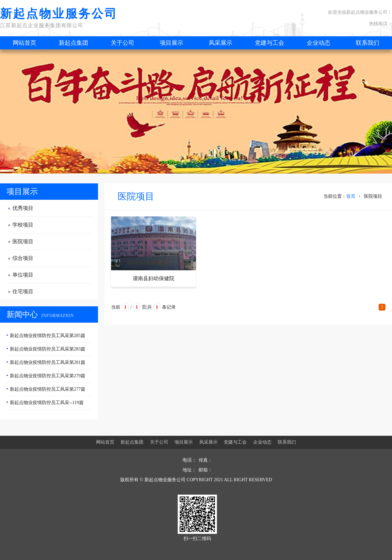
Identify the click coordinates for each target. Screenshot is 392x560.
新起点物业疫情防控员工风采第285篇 (48, 336)
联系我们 (367, 43)
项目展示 (171, 43)
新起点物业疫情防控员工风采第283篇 (48, 349)
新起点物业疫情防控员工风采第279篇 (48, 376)
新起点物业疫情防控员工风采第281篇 (48, 362)
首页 (351, 196)
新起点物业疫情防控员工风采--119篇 (47, 403)
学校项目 (23, 225)
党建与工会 (269, 43)
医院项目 (23, 241)
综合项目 (23, 258)
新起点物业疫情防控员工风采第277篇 (48, 389)
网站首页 (24, 43)
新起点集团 (73, 43)
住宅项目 (23, 291)
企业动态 (318, 43)
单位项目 (23, 275)
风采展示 (220, 43)
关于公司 (122, 43)
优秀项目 (23, 208)
